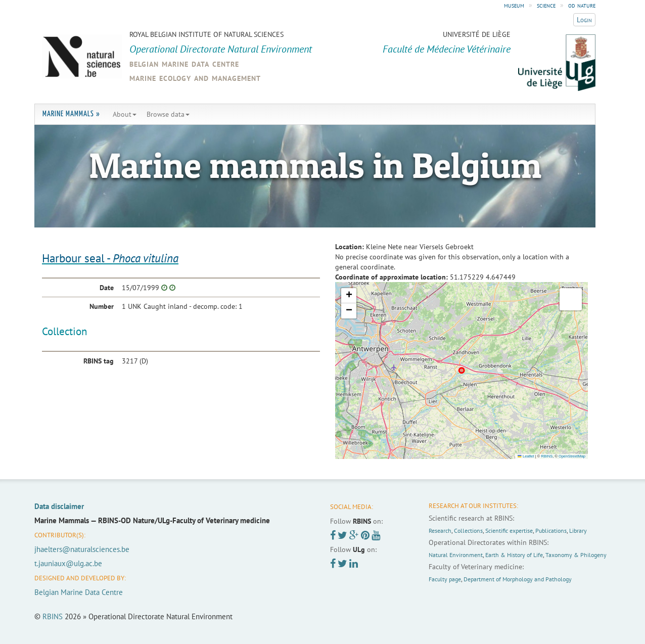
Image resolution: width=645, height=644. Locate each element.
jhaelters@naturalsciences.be (82, 549)
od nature (582, 5)
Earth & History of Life (514, 555)
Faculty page (445, 579)
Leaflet (526, 456)
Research (440, 531)
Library (578, 531)
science (546, 5)
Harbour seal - (110, 258)
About (125, 114)
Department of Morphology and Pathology (518, 579)
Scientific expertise (509, 531)
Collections (468, 531)
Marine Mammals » (71, 114)
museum (514, 5)
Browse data (168, 114)
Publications (551, 531)
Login (584, 20)
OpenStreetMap (572, 456)
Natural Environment (456, 555)
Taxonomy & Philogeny (576, 555)
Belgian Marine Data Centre (79, 592)
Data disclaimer (59, 506)
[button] (349, 296)
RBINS (547, 456)
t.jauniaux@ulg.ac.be (68, 563)
